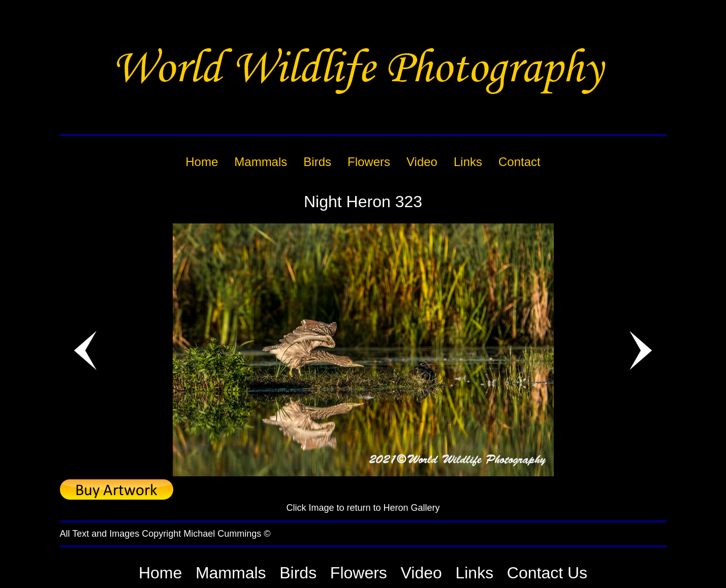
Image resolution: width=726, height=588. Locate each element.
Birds (298, 573)
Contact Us (547, 573)
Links (474, 573)
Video (421, 573)
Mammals (231, 573)
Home (160, 573)
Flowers (359, 573)
